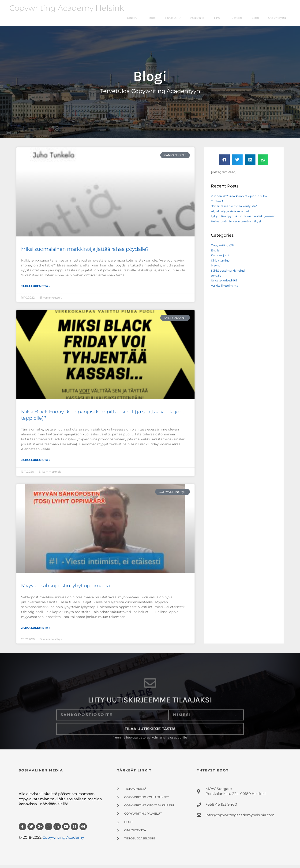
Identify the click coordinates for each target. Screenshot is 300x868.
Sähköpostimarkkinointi (230, 278)
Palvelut (165, 19)
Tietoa (144, 19)
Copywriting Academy (63, 840)
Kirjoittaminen (222, 268)
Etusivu (125, 19)
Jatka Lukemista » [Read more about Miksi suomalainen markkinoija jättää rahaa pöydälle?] (36, 289)
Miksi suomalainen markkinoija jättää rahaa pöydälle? (85, 252)
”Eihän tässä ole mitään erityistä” (236, 209)
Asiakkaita (193, 19)
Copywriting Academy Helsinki (71, 8)
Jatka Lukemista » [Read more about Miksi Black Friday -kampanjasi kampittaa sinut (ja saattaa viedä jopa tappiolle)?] (36, 463)
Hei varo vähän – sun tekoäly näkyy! (238, 229)
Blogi (253, 19)
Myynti (216, 273)
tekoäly (217, 283)
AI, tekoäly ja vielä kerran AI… (233, 214)
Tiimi (214, 19)
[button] (224, 163)
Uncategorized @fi (225, 288)
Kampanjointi (222, 263)
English (217, 258)
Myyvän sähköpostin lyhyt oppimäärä (66, 589)
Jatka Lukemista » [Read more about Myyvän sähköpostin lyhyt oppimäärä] (36, 630)
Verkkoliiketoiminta (226, 293)
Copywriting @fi (223, 253)
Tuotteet (234, 19)
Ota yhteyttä (276, 19)
